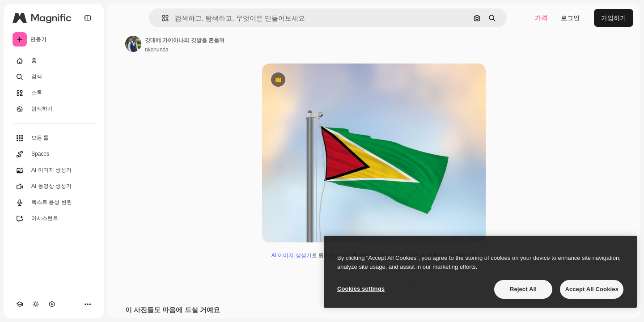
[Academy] (20, 304)
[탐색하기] (54, 109)
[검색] (54, 77)
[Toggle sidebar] (88, 18)
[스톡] (54, 93)
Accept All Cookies (592, 289)
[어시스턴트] (54, 219)
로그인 (570, 18)
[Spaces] (54, 154)
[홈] (54, 61)
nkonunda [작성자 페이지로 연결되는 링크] (157, 50)
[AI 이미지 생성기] (54, 170)
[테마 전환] (36, 304)
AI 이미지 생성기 (292, 255)
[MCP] (52, 304)
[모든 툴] (54, 138)
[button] (162, 18)
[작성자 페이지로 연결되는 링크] (133, 44)
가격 (541, 18)
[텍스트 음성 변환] (54, 203)
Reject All (523, 289)
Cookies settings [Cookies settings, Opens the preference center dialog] (361, 289)
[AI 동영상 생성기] (54, 186)
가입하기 (614, 18)
